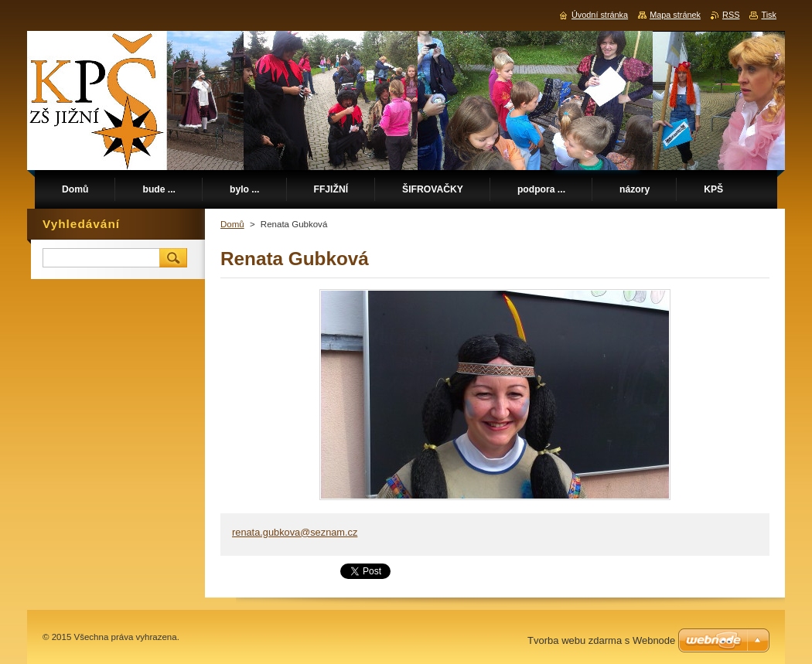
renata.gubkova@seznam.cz (295, 532)
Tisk (769, 15)
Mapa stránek (675, 15)
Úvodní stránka (600, 15)
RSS (731, 15)
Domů (232, 224)
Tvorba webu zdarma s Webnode (601, 640)
